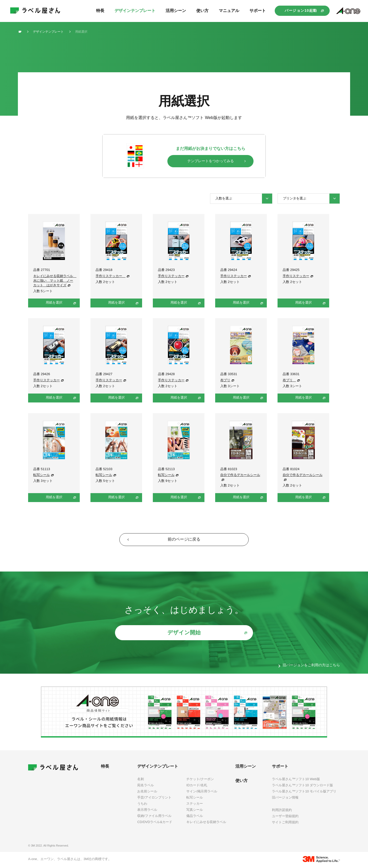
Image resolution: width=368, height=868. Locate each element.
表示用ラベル (147, 811)
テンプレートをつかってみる (211, 161)
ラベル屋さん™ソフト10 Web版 (296, 780)
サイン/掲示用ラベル (202, 792)
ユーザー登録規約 (285, 817)
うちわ (142, 805)
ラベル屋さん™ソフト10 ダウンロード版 (302, 786)
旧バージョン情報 (285, 798)
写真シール (195, 811)
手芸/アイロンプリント (154, 798)
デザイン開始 (184, 634)
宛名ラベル (146, 786)
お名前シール (147, 792)
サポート (280, 767)
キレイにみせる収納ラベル (206, 823)
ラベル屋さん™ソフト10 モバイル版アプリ (304, 792)
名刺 (141, 780)
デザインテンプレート (158, 767)
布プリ (225, 380)
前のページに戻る (184, 540)
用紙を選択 (54, 302)
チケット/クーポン (200, 780)
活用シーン (246, 767)
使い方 (241, 782)
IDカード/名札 (197, 786)
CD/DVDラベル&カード (155, 823)
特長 (105, 767)
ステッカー (195, 805)
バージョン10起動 (301, 10)
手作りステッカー (111, 276)
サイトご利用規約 (285, 823)
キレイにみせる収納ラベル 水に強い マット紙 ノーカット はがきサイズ (55, 281)
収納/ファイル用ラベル (154, 817)
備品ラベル (195, 817)
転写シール (42, 475)
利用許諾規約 (282, 811)
